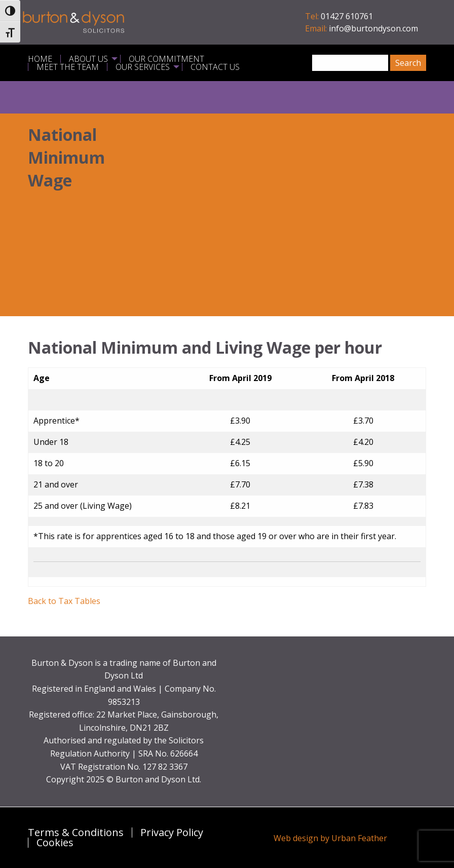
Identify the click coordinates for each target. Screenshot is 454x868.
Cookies (55, 843)
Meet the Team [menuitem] (68, 67)
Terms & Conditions (76, 833)
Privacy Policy (172, 833)
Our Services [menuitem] (143, 67)
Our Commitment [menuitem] (166, 59)
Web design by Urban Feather (330, 838)
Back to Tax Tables (64, 601)
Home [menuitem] (40, 59)
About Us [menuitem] (88, 59)
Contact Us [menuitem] (215, 67)
